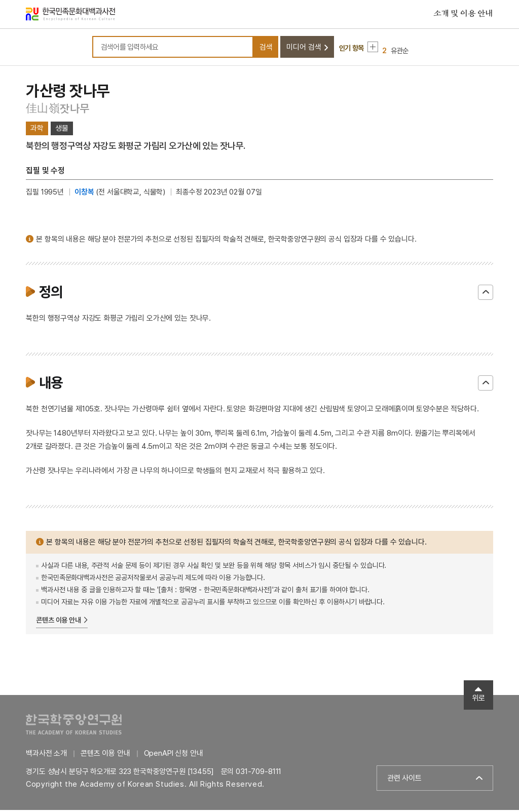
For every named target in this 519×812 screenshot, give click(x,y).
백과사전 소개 (46, 755)
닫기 (486, 294)
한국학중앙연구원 (74, 726)
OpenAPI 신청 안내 (174, 755)
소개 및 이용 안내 (463, 15)
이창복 (84, 194)
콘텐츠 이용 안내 (59, 622)
